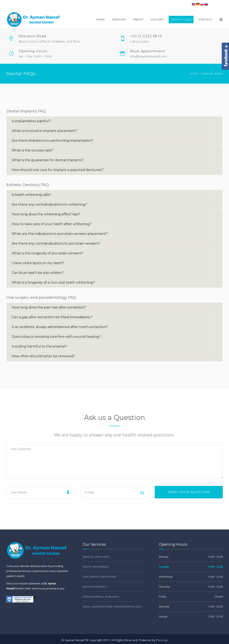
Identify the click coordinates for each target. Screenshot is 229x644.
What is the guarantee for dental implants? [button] (48, 160)
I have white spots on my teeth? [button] (38, 263)
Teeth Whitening (96, 567)
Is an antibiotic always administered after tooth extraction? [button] (60, 327)
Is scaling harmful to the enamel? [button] (39, 346)
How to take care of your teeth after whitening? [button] (52, 224)
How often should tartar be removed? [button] (43, 356)
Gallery (157, 19)
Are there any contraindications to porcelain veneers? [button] (56, 243)
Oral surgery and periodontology (112, 607)
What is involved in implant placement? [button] (44, 131)
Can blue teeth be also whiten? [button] (38, 273)
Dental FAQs (181, 19)
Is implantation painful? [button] (31, 121)
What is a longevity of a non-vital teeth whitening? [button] (53, 282)
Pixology (162, 640)
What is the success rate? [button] (32, 150)
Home (101, 19)
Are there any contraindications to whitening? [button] (49, 204)
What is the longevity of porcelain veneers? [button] (47, 253)
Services (119, 19)
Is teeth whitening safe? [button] (31, 195)
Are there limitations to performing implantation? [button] (52, 141)
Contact (205, 19)
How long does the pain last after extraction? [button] (49, 307)
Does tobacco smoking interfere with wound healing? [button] (56, 337)
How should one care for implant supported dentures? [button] (57, 170)
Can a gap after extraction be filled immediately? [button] (52, 317)
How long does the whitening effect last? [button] (46, 214)
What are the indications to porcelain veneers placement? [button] (60, 234)
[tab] (114, 121)
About (138, 19)
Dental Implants (96, 557)
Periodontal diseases (101, 597)
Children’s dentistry (100, 577)
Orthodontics (94, 587)
